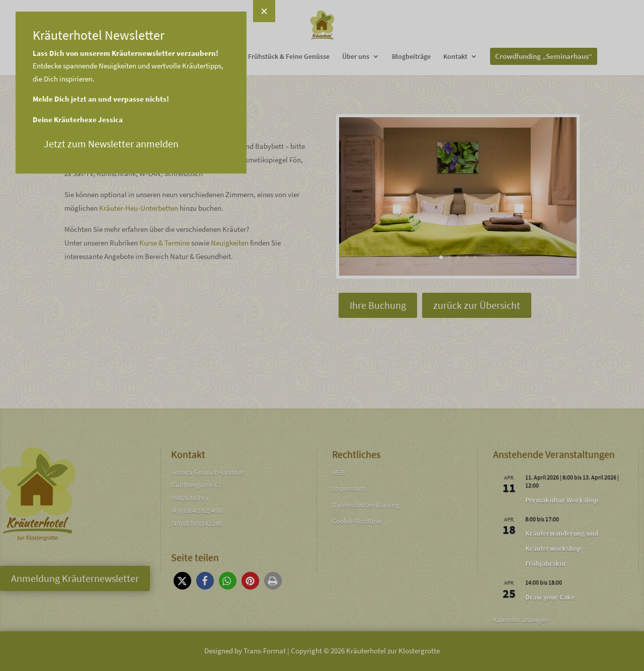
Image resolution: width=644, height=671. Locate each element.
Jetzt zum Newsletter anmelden (79, 144)
